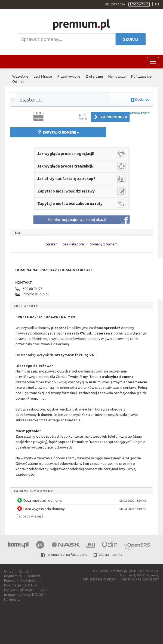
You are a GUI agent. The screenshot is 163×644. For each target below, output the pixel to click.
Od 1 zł (18, 81)
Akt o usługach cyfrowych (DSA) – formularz (26, 594)
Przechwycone (69, 76)
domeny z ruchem (104, 244)
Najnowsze (117, 76)
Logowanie (139, 4)
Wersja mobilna (108, 555)
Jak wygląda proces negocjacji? (66, 154)
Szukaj (131, 39)
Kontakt (34, 576)
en (157, 4)
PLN (39, 113)
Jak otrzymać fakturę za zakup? (66, 179)
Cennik (24, 571)
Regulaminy (13, 576)
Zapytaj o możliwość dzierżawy (66, 191)
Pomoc (10, 581)
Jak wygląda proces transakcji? (65, 166)
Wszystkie (20, 76)
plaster (51, 244)
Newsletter (29, 581)
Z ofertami (94, 76)
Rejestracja (115, 4)
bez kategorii (73, 244)
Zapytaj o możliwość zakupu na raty (70, 204)
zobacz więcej (30, 516)
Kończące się (141, 76)
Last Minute (43, 76)
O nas (8, 571)
